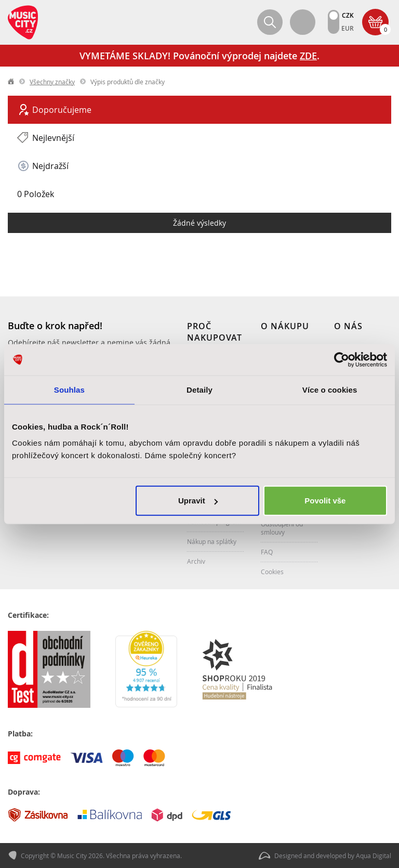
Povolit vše (325, 501)
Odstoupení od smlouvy (282, 528)
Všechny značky (52, 82)
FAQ (267, 552)
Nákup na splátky (212, 541)
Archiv (196, 561)
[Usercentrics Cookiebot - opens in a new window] (342, 359)
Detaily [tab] (199, 389)
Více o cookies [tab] (330, 389)
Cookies (272, 572)
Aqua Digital (374, 856)
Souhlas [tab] (69, 389)
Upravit (198, 501)
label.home (11, 82)
